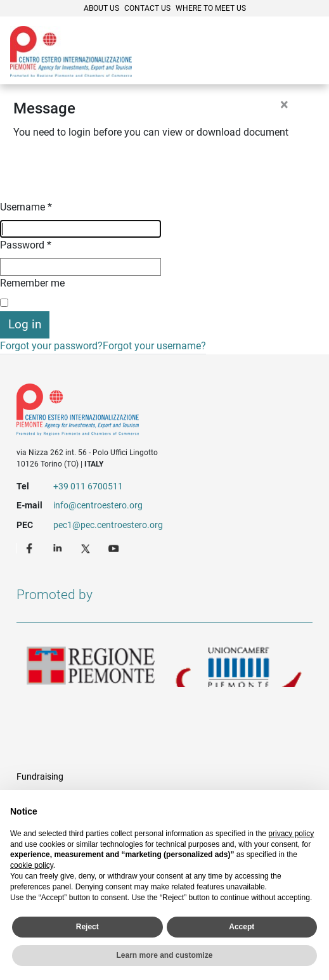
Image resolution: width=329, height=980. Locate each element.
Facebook (31, 548)
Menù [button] (304, 53)
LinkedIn (59, 548)
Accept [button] (242, 927)
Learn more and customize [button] (164, 955)
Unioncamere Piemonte (239, 667)
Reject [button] (87, 927)
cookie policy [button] (32, 865)
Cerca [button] (276, 53)
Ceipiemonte (71, 51)
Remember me (32, 283)
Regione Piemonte (91, 667)
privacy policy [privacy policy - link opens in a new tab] (291, 834)
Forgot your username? (154, 346)
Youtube (115, 548)
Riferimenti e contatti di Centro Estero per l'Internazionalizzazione (150, 412)
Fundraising (40, 777)
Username (26, 207)
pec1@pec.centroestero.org (108, 525)
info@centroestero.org (98, 505)
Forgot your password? (51, 346)
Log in (25, 324)
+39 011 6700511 (88, 486)
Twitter (87, 548)
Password (26, 245)
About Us (101, 8)
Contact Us (147, 8)
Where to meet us (211, 8)
